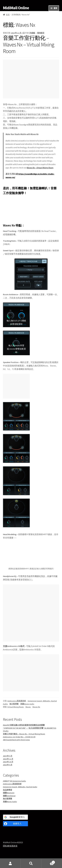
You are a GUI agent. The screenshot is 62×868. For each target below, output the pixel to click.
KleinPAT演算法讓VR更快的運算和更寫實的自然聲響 (24, 725)
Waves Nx (36, 707)
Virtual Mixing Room (16, 707)
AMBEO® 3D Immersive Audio (14, 781)
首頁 (8, 15)
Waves (28, 707)
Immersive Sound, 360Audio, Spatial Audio (20, 787)
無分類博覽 (14, 704)
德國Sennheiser (9, 796)
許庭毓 (32, 33)
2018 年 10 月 (8, 762)
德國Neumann (9, 793)
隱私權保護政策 (10, 846)
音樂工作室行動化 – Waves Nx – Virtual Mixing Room (29, 44)
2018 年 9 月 (8, 765)
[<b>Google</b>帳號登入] (15, 817)
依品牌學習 (8, 790)
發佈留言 (41, 33)
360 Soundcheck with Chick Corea (16, 740)
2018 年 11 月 (8, 759)
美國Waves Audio (27, 704)
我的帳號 (10, 864)
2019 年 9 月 (8, 756)
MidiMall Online (16, 8)
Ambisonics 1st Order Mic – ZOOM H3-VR (19, 737)
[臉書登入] (15, 824)
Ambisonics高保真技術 (17, 701)
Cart (48, 862)
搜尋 (31, 864)
